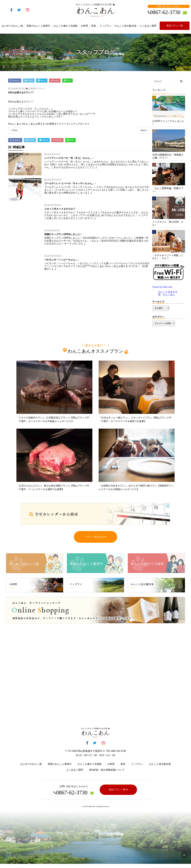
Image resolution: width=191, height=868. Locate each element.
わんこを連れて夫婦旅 (66, 26)
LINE (67, 80)
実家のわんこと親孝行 (38, 26)
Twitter (29, 80)
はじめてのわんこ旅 (12, 26)
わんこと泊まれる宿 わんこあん (168, 293)
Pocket (55, 80)
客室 (94, 26)
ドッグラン (105, 26)
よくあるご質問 (148, 26)
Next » (144, 130)
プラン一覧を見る (96, 541)
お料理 (84, 26)
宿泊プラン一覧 (175, 26)
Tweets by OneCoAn (162, 287)
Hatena (42, 80)
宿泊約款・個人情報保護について (107, 774)
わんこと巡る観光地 (125, 26)
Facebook (15, 80)
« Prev (14, 130)
